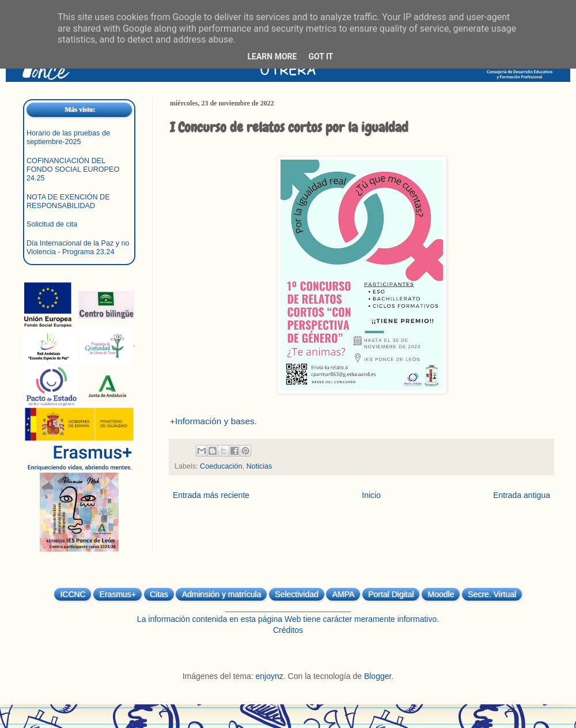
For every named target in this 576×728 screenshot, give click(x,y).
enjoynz (270, 676)
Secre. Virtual (492, 594)
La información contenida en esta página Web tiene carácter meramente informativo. (288, 619)
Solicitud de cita (52, 224)
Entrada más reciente (211, 495)
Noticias (259, 466)
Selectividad (297, 594)
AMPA (343, 594)
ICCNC (73, 594)
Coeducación (221, 466)
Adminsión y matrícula (221, 594)
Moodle (441, 594)
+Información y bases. (213, 421)
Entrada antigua (522, 495)
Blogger (378, 676)
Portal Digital (391, 594)
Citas (159, 594)
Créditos (288, 630)
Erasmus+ (117, 594)
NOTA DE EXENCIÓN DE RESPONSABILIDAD (68, 201)
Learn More (272, 56)
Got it (321, 56)
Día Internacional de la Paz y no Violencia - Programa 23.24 (78, 248)
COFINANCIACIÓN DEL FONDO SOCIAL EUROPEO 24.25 (73, 169)
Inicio (371, 495)
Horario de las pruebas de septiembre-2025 (68, 137)
